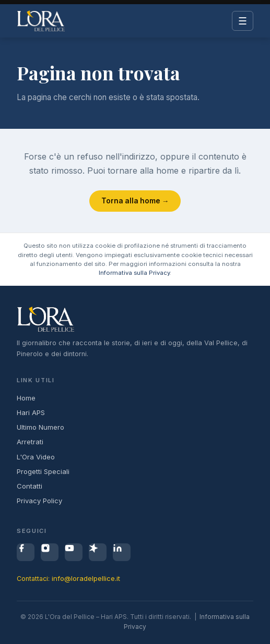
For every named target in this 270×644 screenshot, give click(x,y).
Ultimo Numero (40, 427)
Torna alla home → (135, 201)
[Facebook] (26, 552)
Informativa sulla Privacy (134, 273)
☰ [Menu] (243, 21)
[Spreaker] (98, 552)
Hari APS (31, 412)
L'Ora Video (36, 457)
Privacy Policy (39, 501)
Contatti (30, 486)
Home (26, 398)
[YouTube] (74, 552)
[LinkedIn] (122, 552)
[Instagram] (50, 552)
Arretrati (30, 442)
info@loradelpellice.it (86, 578)
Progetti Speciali (43, 471)
